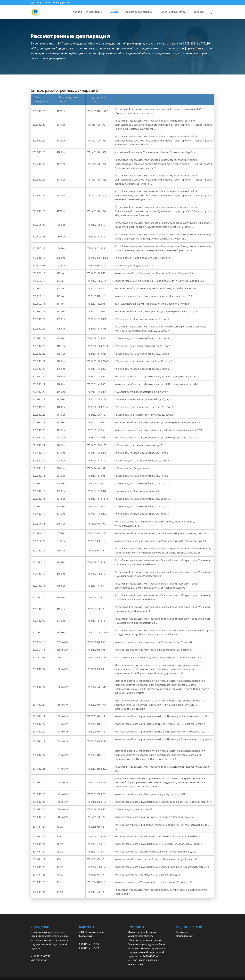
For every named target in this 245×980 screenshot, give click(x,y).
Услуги (114, 12)
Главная (77, 12)
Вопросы (199, 12)
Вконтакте (182, 932)
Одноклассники (185, 936)
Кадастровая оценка (139, 12)
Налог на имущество (173, 12)
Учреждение (94, 12)
